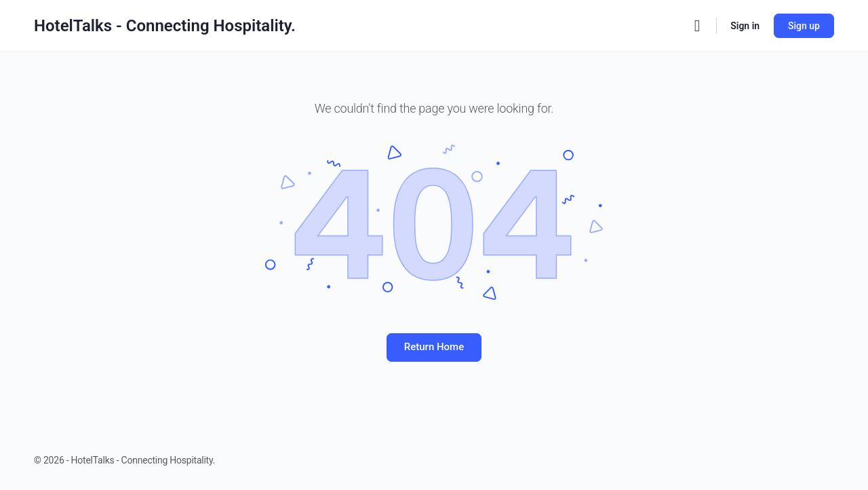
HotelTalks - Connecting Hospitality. (165, 26)
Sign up (804, 26)
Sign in (745, 26)
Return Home (434, 347)
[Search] (697, 26)
